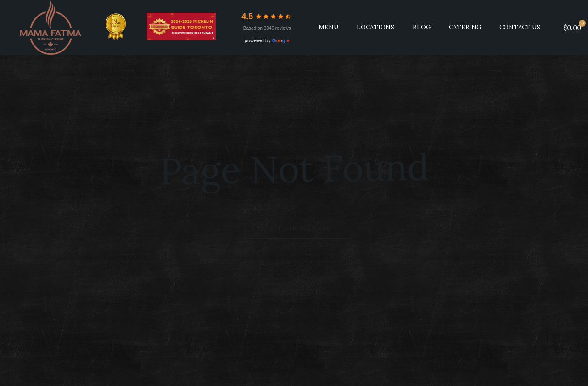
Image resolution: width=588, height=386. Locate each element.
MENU (328, 27)
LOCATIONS (375, 27)
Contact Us (520, 27)
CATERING (465, 27)
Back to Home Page (294, 228)
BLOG (422, 27)
